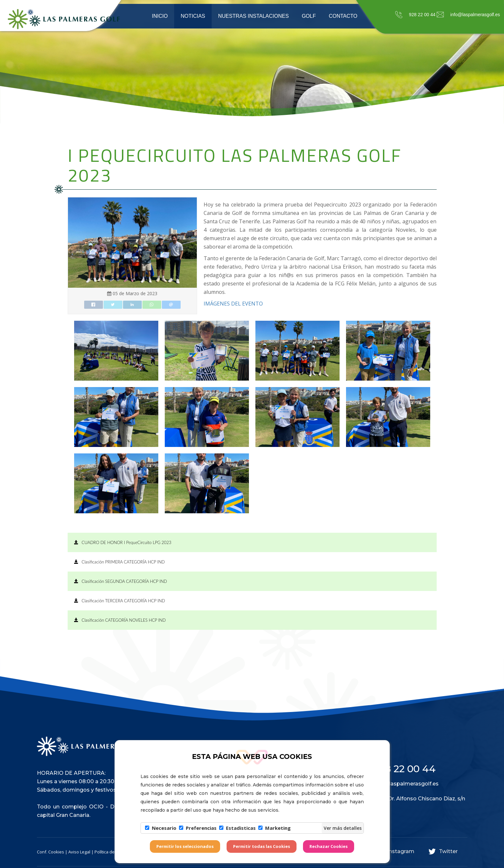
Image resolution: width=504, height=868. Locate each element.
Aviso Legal (79, 852)
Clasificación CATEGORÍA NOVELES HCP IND (120, 620)
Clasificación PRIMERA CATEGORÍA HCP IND (119, 562)
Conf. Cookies (50, 852)
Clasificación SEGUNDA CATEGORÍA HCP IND (121, 581)
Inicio (160, 16)
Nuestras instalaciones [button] (253, 16)
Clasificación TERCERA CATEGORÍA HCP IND (120, 601)
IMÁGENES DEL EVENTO (234, 304)
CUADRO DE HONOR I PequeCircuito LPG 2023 (123, 542)
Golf (309, 16)
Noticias (193, 16)
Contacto (343, 16)
